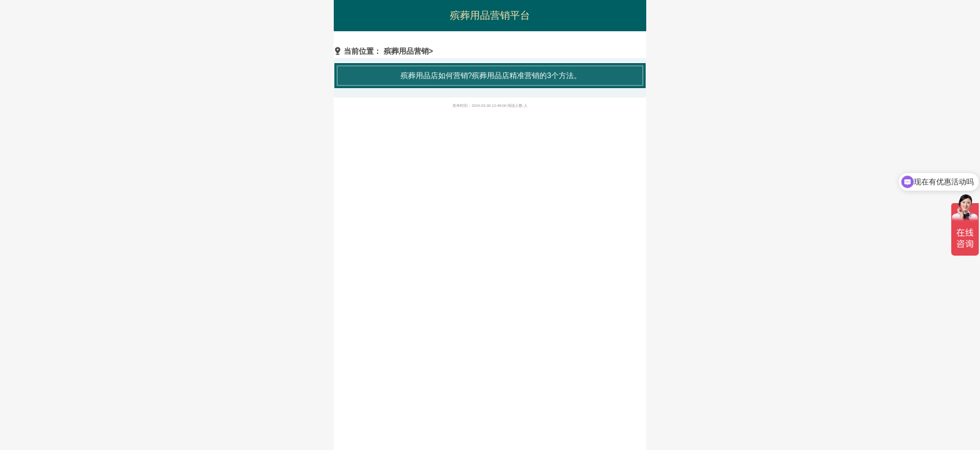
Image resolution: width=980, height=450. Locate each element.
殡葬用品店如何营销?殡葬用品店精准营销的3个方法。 (491, 76)
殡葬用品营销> (408, 51)
